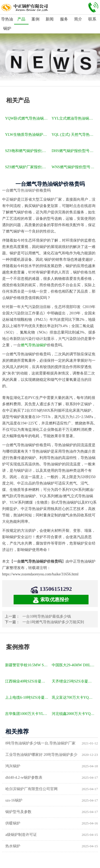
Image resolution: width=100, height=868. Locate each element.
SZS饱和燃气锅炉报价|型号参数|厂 (27, 151)
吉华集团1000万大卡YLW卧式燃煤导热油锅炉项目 (27, 714)
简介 (78, 19)
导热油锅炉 (7, 24)
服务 (64, 19)
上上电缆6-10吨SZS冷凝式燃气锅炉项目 (27, 698)
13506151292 (56, 589)
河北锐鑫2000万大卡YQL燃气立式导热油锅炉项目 (74, 714)
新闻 (50, 19)
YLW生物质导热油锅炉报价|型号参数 (27, 135)
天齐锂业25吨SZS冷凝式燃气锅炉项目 (74, 681)
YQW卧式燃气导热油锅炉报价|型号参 (27, 118)
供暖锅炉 (13, 823)
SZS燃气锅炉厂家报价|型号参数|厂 (27, 167)
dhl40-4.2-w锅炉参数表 (24, 778)
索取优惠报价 (51, 600)
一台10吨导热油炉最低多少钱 (47, 616)
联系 (92, 19)
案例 (35, 19)
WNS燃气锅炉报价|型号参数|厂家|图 (74, 167)
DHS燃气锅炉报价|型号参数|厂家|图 (74, 151)
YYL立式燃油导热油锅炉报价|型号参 (74, 118)
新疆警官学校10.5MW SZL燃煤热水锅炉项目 (27, 665)
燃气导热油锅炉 (34, 345)
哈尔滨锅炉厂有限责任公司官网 (31, 789)
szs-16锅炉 (14, 800)
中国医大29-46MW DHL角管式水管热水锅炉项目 (74, 665)
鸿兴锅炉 (13, 766)
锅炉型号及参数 (18, 812)
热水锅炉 (13, 846)
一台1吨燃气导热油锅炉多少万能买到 (53, 622)
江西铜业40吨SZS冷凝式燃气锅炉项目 (27, 681)
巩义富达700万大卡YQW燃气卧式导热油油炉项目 (74, 698)
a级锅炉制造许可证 (21, 835)
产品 (21, 19)
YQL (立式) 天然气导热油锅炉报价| (74, 135)
